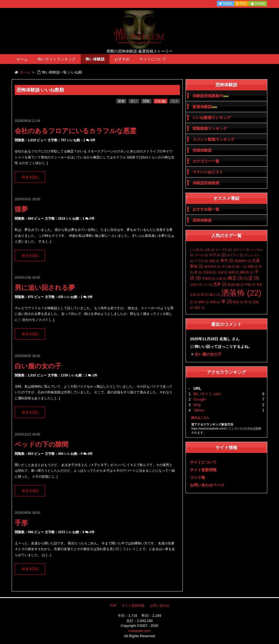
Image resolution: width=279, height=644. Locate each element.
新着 (121, 101)
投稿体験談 (202, 150)
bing (197, 405)
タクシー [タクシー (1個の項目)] (241, 250)
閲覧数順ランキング (210, 128)
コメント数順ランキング (214, 139)
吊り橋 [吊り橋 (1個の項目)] (228, 266)
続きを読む (31, 177)
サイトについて (153, 59)
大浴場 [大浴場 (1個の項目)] (210, 272)
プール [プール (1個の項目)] (201, 255)
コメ (175, 101)
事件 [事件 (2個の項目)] (227, 260)
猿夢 (21, 209)
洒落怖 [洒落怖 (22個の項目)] (241, 293)
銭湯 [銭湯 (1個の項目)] (238, 302)
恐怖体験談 (202, 220)
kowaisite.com (139, 631)
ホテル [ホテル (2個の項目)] (218, 255)
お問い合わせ (160, 606)
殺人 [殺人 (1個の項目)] (215, 295)
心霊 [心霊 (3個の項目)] (251, 278)
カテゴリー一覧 (206, 161)
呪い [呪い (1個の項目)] (241, 266)
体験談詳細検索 (206, 183)
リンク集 (198, 477)
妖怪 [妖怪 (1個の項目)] (234, 272)
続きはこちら (200, 418)
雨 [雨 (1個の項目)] (248, 302)
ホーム (22, 59)
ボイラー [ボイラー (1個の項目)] (235, 255)
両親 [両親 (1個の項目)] (214, 261)
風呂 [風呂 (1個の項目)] (200, 308)
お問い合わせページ (207, 485)
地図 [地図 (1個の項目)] (253, 266)
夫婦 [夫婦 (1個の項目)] (223, 272)
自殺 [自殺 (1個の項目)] (215, 302)
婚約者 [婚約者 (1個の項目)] (247, 272)
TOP (113, 606)
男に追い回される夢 (45, 288)
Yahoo (199, 410)
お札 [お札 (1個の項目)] (210, 250)
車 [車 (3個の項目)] (227, 301)
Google (200, 399)
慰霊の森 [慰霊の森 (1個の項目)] (236, 284)
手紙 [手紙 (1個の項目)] (250, 284)
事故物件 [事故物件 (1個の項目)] (243, 261)
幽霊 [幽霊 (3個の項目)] (235, 278)
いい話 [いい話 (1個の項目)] (197, 250)
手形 (21, 523)
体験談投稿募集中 (210, 96)
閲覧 (146, 101)
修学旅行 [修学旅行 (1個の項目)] (213, 266)
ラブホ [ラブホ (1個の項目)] (201, 261)
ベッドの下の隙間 (42, 444)
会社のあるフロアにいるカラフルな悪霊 (75, 131)
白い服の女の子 (38, 366)
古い (134, 101)
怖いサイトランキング (57, 59)
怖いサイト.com (207, 394)
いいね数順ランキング (212, 118)
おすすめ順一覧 (206, 209)
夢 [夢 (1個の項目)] (198, 272)
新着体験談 (205, 107)
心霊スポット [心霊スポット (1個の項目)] (201, 284)
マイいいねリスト (208, 172)
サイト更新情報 (203, 470)
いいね (160, 101)
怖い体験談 (95, 59)
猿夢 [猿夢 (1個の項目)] (204, 302)
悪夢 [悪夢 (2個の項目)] (220, 284)
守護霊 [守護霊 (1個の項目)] (209, 278)
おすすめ (122, 59)
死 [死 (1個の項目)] (205, 295)
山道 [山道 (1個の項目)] (222, 278)
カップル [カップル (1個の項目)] (224, 250)
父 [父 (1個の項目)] (194, 302)
